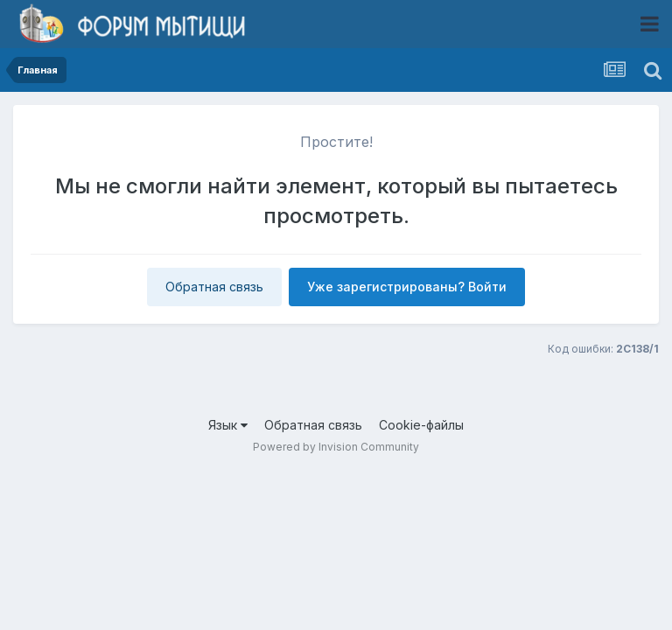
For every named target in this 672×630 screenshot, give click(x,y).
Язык (228, 425)
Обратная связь (214, 287)
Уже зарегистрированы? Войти (407, 287)
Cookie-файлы (421, 425)
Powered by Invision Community (336, 447)
